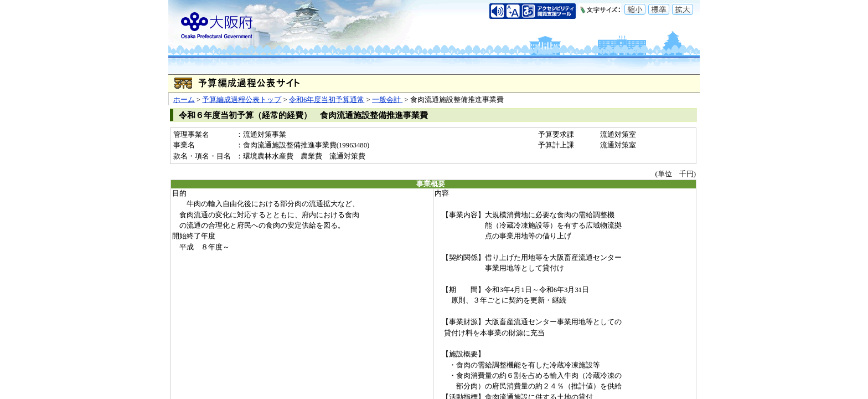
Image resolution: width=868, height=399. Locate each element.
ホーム (184, 100)
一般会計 (387, 100)
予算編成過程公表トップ (242, 100)
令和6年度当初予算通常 (327, 100)
